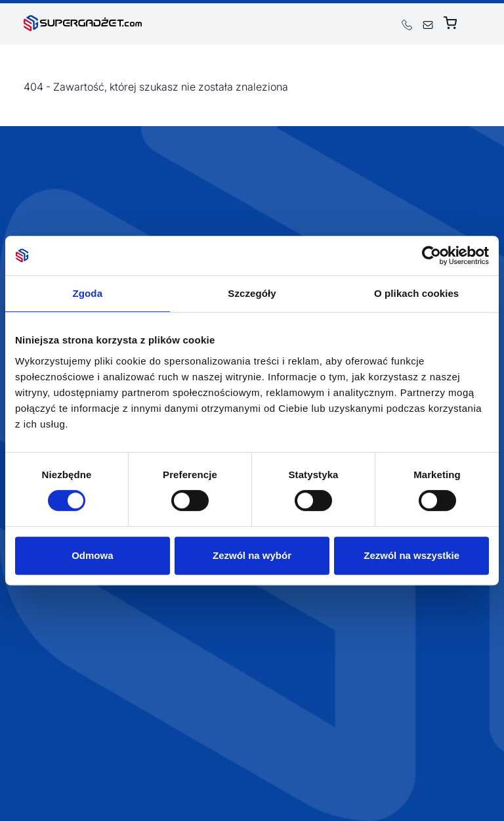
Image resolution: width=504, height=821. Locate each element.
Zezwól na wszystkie (411, 555)
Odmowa (92, 555)
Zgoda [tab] (88, 293)
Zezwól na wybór (252, 555)
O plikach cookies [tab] (416, 293)
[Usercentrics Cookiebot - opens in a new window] (431, 255)
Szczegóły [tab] (252, 293)
